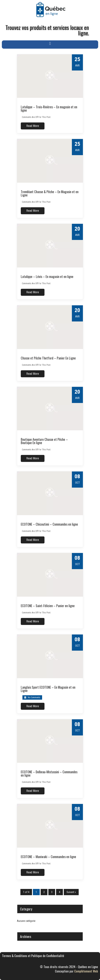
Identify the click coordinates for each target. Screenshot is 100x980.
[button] (50, 44)
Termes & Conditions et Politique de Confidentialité (33, 956)
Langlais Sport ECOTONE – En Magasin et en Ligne (48, 689)
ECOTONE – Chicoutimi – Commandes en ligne (49, 524)
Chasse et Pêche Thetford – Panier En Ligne (48, 358)
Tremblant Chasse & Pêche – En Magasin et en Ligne (50, 193)
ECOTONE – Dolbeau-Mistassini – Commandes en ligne (49, 773)
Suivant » (71, 892)
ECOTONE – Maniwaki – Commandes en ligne (48, 857)
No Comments (32, 697)
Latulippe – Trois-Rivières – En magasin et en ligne (49, 109)
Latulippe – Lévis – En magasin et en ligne (47, 276)
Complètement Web (86, 971)
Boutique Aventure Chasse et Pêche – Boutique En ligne (44, 441)
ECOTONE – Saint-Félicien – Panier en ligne (48, 606)
